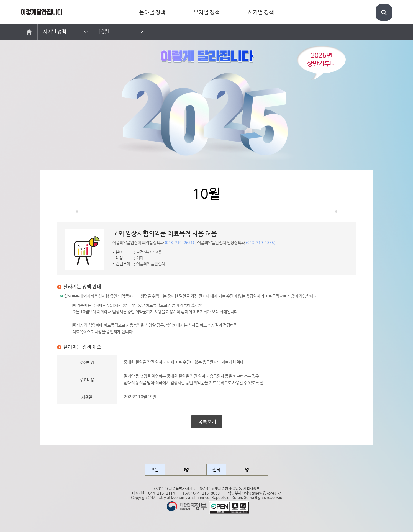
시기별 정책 (261, 13)
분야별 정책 (152, 13)
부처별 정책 (207, 13)
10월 (104, 32)
